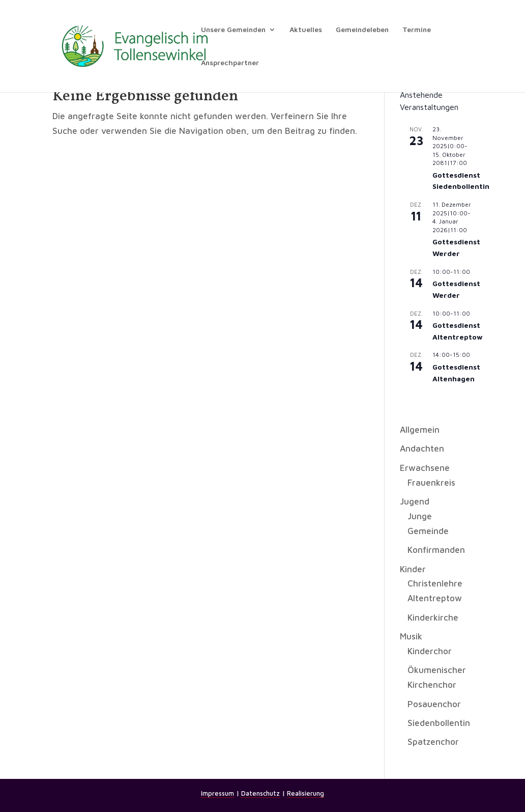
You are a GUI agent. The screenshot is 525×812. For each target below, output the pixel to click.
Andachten (422, 449)
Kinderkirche (433, 618)
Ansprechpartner (230, 63)
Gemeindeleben (362, 30)
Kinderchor (430, 651)
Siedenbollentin (439, 723)
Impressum (217, 793)
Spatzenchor (433, 742)
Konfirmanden (436, 550)
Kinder (413, 569)
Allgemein (420, 430)
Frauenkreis (431, 483)
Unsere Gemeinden (233, 30)
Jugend (415, 501)
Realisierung (305, 793)
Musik (411, 636)
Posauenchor (434, 704)
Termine (417, 30)
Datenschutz (260, 793)
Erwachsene (425, 468)
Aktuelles (306, 30)
